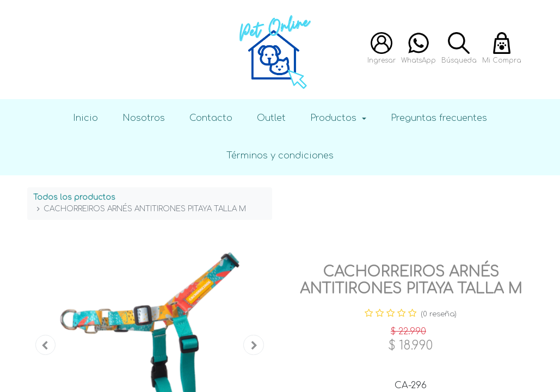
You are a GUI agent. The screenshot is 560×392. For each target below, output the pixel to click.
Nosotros (144, 118)
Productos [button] (335, 118)
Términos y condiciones (280, 155)
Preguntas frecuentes (439, 118)
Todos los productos (74, 197)
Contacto (211, 118)
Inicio (85, 118)
